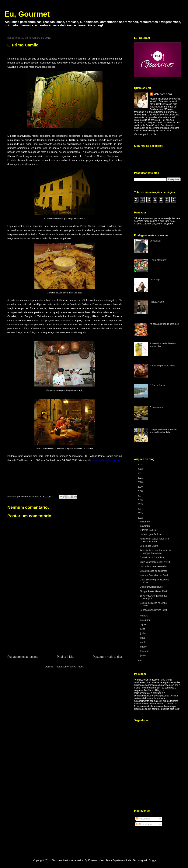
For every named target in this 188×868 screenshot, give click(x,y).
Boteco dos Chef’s (149, 546)
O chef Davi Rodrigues (151, 587)
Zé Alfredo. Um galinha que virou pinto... (153, 597)
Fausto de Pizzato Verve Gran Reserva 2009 (155, 540)
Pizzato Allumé (157, 302)
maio (143, 638)
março (144, 647)
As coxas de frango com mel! (164, 324)
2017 (141, 496)
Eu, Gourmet (27, 14)
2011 (141, 661)
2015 (141, 504)
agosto (144, 625)
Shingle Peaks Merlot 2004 (153, 591)
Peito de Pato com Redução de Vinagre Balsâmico (155, 552)
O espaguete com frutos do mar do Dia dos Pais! (163, 431)
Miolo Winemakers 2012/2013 (155, 562)
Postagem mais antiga (107, 657)
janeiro (144, 656)
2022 (141, 474)
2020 (141, 482)
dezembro (146, 522)
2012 (141, 518)
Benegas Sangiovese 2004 (153, 610)
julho (143, 629)
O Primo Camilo (148, 530)
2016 (141, 500)
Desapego (155, 280)
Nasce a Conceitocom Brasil (154, 575)
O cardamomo (157, 407)
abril (143, 642)
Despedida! (155, 241)
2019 (141, 487)
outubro (144, 616)
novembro (146, 526)
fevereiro (145, 651)
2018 (141, 491)
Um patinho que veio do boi (154, 566)
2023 (141, 469)
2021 (141, 478)
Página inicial (66, 657)
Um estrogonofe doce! (151, 534)
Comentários (144, 824)
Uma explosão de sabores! (153, 571)
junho (143, 633)
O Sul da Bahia (157, 385)
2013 (141, 513)
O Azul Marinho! (158, 260)
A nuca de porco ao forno (162, 366)
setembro (145, 620)
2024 (141, 465)
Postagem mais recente (23, 657)
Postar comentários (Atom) (70, 667)
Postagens (143, 819)
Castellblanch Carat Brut (152, 557)
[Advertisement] (65, 626)
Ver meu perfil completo (146, 134)
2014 (141, 509)
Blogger (153, 860)
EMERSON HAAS (163, 94)
